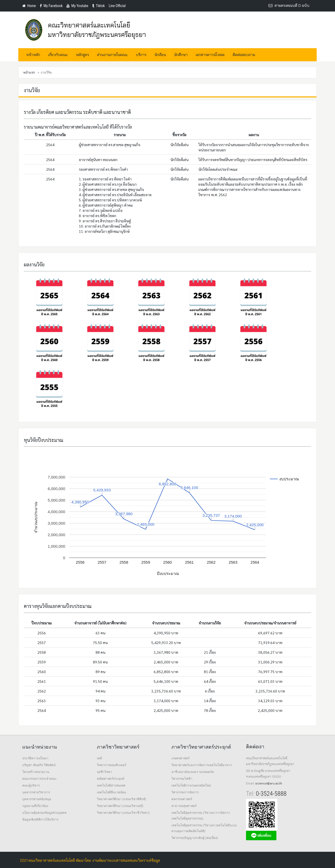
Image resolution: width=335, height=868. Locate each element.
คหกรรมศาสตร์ (182, 799)
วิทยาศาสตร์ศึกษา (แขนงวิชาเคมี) (120, 806)
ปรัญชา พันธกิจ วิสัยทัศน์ (39, 765)
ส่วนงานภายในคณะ (112, 55)
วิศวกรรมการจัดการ (185, 792)
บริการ (141, 55)
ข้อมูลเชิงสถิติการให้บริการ (40, 819)
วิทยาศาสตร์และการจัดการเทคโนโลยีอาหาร (202, 765)
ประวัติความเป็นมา (35, 758)
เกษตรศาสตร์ (180, 758)
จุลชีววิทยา (104, 772)
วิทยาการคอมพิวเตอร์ (111, 765)
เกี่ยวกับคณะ (58, 55)
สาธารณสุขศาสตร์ (184, 806)
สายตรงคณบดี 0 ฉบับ (289, 6)
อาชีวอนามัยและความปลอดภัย (193, 772)
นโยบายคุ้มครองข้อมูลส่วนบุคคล (44, 813)
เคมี (99, 758)
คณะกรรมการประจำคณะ (39, 779)
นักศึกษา (181, 55)
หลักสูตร (82, 55)
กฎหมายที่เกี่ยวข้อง (35, 806)
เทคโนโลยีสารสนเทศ (111, 785)
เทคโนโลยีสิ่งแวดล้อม (111, 792)
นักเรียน (160, 55)
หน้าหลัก (33, 55)
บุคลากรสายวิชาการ (36, 792)
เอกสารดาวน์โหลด (210, 55)
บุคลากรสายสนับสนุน (37, 799)
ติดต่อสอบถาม (244, 55)
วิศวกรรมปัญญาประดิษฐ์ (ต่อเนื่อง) (195, 838)
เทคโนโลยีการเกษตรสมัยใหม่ (191, 785)
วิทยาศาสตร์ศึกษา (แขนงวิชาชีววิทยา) (123, 813)
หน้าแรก (29, 72)
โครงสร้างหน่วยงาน (36, 772)
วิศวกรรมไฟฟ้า (182, 779)
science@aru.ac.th (269, 783)
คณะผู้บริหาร (31, 785)
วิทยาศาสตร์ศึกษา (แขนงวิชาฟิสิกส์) (121, 799)
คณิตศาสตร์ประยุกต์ (111, 779)
